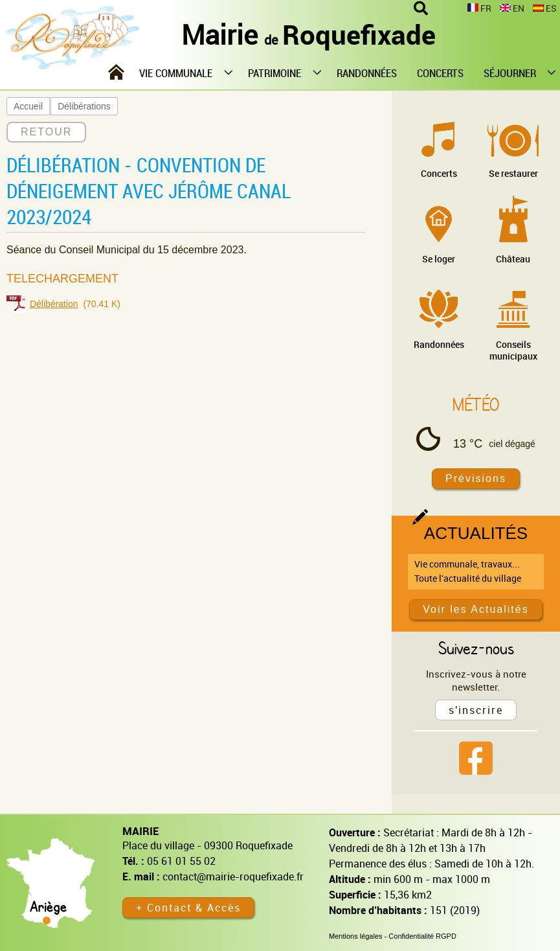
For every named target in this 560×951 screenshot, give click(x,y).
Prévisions (476, 478)
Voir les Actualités (476, 609)
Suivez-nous (476, 648)
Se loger (439, 259)
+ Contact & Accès (188, 908)
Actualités (476, 533)
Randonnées (439, 344)
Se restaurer (513, 173)
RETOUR (46, 132)
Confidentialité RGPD (422, 936)
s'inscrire (476, 710)
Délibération (54, 304)
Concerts (439, 173)
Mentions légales (356, 936)
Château (513, 259)
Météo (476, 404)
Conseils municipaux (513, 350)
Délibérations (84, 106)
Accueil (28, 106)
